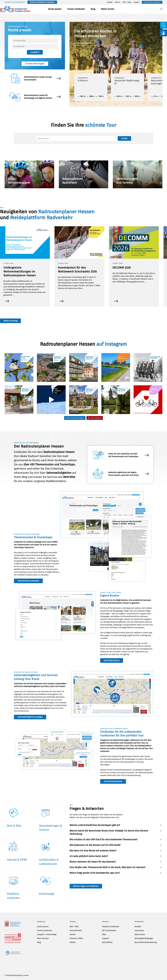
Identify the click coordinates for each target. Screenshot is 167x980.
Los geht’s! (35, 52)
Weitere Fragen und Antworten (86, 886)
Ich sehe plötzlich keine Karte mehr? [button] (89, 856)
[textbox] (35, 41)
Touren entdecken (76, 9)
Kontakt (110, 2)
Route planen (55, 9)
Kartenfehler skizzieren (152, 2)
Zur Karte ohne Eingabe (35, 64)
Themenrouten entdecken (28, 581)
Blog (93, 9)
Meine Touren (108, 9)
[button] (161, 9)
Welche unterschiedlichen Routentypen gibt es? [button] (95, 825)
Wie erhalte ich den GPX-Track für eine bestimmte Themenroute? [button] (104, 839)
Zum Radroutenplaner (113, 781)
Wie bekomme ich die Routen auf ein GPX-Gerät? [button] (95, 845)
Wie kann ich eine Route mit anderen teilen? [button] (93, 851)
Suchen (124, 138)
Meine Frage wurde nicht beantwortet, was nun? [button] (95, 873)
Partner (117, 2)
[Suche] (77, 138)
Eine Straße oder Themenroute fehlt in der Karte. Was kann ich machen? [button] (108, 867)
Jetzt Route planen (112, 660)
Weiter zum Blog (10, 321)
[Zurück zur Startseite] (15, 9)
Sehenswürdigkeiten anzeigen (30, 717)
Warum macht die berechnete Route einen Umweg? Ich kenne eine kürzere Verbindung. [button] (109, 832)
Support (137, 2)
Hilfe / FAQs (127, 2)
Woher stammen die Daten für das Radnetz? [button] (93, 862)
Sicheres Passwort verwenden (42, 2)
